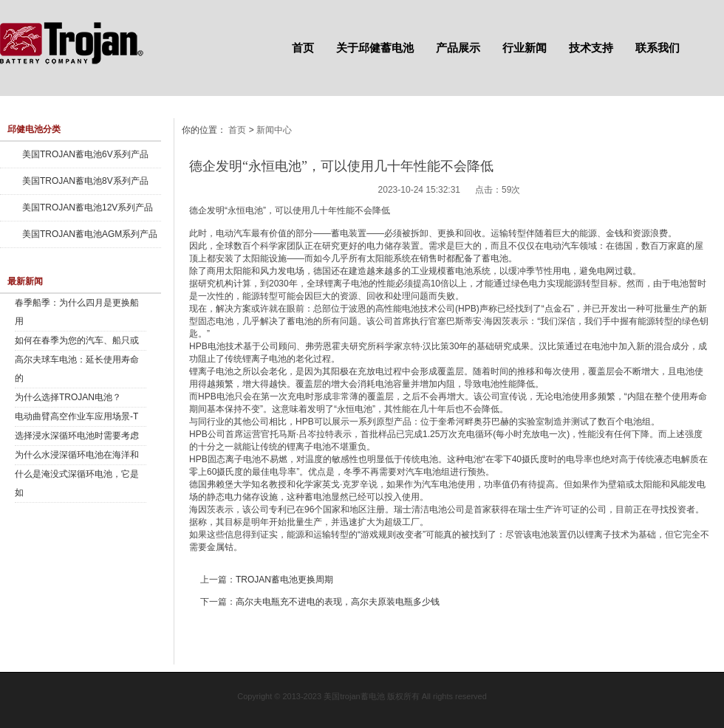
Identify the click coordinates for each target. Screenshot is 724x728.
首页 (303, 48)
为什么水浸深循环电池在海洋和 (77, 455)
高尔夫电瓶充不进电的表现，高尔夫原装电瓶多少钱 (338, 602)
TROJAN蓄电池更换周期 (284, 580)
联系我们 (658, 48)
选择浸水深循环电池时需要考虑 (77, 436)
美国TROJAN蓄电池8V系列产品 (85, 181)
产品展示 (458, 48)
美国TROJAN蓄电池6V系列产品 (85, 154)
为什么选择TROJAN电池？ (68, 397)
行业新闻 (525, 48)
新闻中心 (274, 130)
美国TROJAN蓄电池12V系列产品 (88, 207)
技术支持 (591, 48)
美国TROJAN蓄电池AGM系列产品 (90, 234)
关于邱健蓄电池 (375, 48)
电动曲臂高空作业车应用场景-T (76, 416)
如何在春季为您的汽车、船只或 (77, 340)
